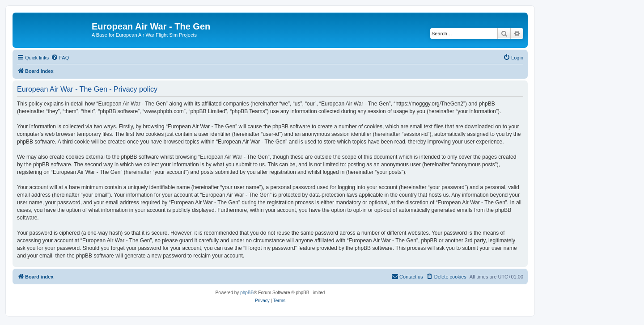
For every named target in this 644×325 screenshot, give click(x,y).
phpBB (247, 293)
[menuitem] (60, 58)
